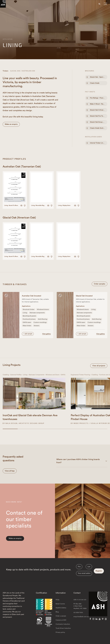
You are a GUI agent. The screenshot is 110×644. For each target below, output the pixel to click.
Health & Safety (61, 608)
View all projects (99, 366)
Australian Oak (28, 71)
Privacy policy (60, 632)
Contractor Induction (63, 624)
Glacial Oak (15, 71)
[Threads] (106, 619)
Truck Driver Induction (63, 628)
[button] (105, 4)
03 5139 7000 (78, 613)
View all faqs (10, 471)
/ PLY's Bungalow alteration (106, 36)
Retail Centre (60, 604)
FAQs (57, 600)
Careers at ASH (61, 620)
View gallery (46, 334)
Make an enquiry (11, 124)
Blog (57, 612)
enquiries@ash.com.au (81, 617)
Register (99, 571)
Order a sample (61, 616)
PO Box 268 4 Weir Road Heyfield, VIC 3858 (80, 606)
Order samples (100, 284)
